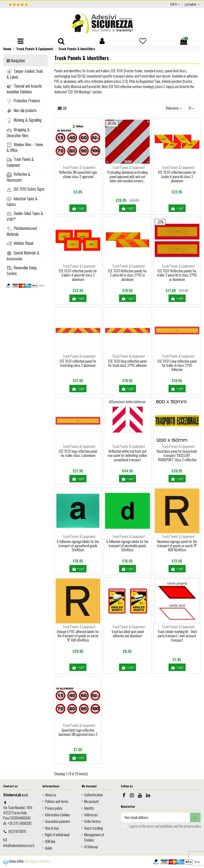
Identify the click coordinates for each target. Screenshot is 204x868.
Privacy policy (54, 808)
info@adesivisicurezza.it (19, 845)
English (193, 4)
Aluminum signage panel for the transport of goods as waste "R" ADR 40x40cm (177, 546)
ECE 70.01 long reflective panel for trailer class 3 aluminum (78, 453)
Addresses (91, 815)
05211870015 (17, 831)
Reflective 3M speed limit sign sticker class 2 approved (78, 174)
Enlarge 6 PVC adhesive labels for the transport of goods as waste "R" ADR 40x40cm (78, 636)
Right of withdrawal (57, 835)
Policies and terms (57, 801)
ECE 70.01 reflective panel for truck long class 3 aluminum (78, 363)
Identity (89, 808)
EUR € (175, 4)
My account (91, 801)
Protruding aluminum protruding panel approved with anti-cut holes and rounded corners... (127, 176)
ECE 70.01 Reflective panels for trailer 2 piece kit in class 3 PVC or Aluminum (177, 275)
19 (191, 108)
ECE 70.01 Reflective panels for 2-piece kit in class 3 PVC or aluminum (127, 275)
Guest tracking (94, 828)
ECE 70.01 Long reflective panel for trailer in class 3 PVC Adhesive (177, 365)
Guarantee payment (57, 821)
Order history (92, 821)
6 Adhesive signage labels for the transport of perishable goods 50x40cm (127, 546)
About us (51, 795)
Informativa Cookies (58, 815)
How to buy (52, 828)
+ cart (78, 208)
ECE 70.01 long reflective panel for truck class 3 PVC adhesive (127, 363)
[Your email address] (156, 817)
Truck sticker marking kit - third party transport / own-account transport (177, 636)
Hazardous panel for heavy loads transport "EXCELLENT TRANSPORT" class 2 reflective (177, 455)
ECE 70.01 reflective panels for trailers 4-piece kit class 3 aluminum (78, 275)
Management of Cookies (94, 837)
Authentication (94, 795)
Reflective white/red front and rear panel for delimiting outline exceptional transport (127, 455)
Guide (49, 848)
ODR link (50, 841)
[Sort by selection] (174, 108)
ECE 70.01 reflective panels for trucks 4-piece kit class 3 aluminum (177, 176)
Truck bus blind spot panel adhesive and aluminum (127, 634)
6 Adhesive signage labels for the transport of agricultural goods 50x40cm (78, 546)
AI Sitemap (91, 847)
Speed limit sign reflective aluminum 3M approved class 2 (78, 732)
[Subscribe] (195, 817)
